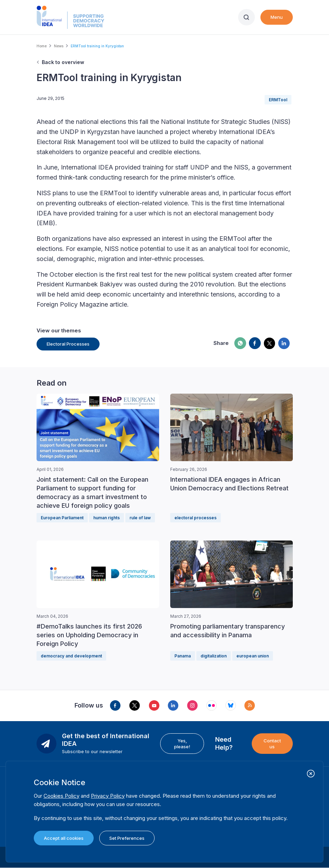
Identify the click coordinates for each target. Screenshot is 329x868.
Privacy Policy (108, 796)
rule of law (140, 518)
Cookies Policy (61, 796)
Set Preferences (127, 838)
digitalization (214, 656)
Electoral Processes (68, 344)
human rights (107, 518)
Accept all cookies (64, 838)
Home (42, 46)
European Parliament (62, 518)
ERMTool (278, 100)
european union (253, 656)
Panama (183, 656)
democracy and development (71, 656)
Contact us (272, 743)
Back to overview (63, 62)
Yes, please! (182, 743)
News (59, 46)
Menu (277, 17)
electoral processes (195, 518)
